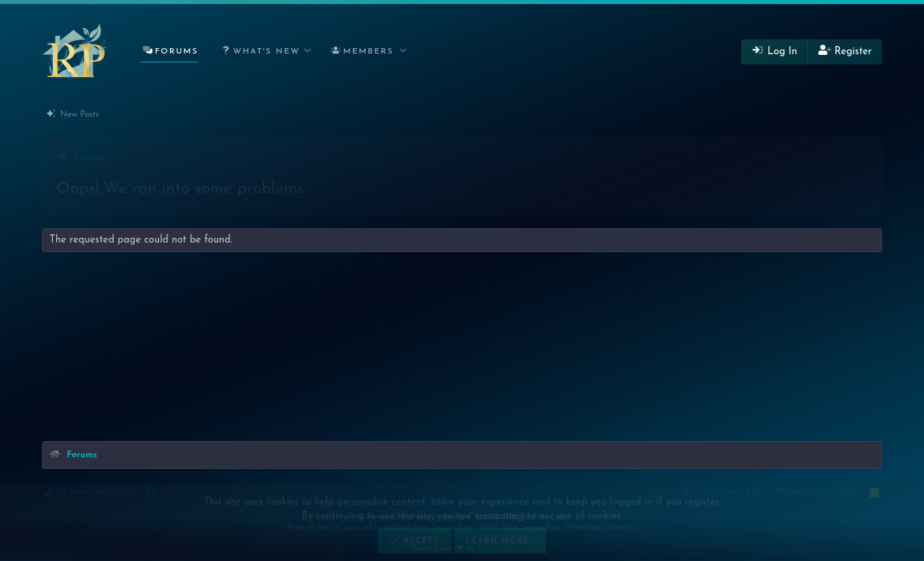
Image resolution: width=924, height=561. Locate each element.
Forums (176, 51)
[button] (264, 52)
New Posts (80, 114)
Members (369, 51)
